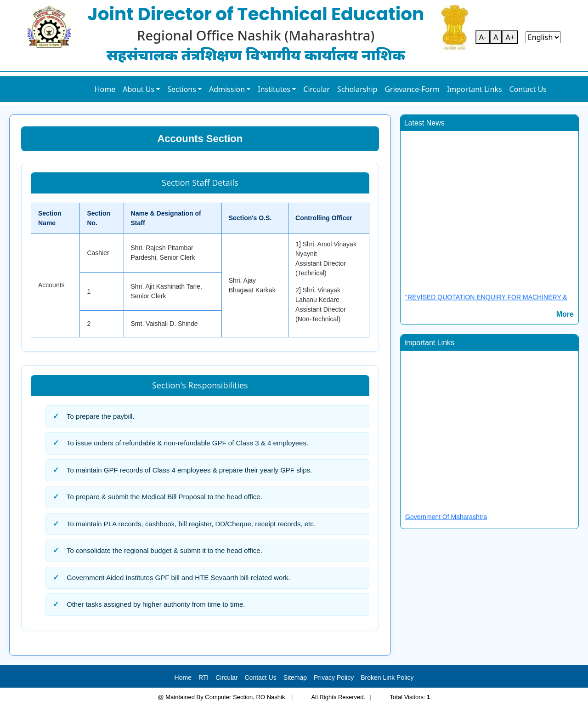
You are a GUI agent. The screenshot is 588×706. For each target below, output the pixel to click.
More (565, 314)
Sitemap (295, 678)
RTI (204, 678)
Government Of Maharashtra (446, 520)
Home (105, 89)
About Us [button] (139, 89)
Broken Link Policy (387, 678)
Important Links (475, 89)
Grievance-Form (412, 89)
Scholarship (357, 89)
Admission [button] (227, 89)
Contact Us (528, 89)
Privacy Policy (334, 678)
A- (483, 37)
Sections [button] (182, 89)
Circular (317, 89)
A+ (510, 37)
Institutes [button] (274, 89)
